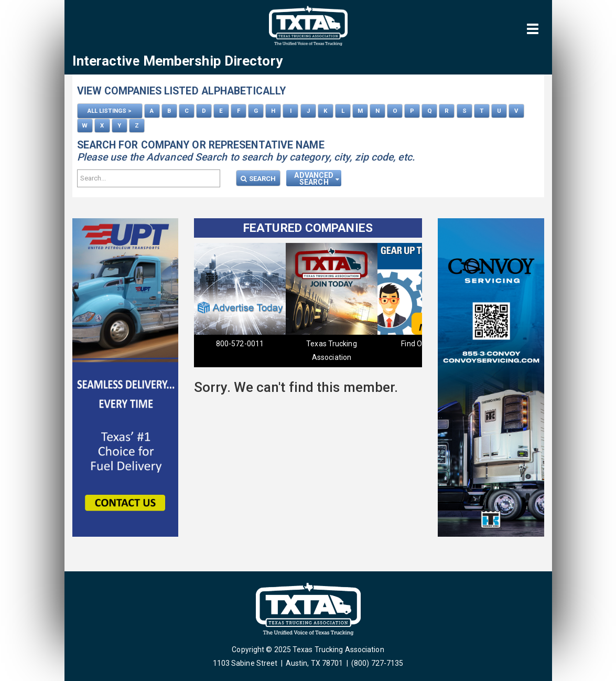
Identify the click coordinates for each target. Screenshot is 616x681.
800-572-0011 (240, 344)
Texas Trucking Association (331, 350)
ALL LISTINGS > (110, 111)
